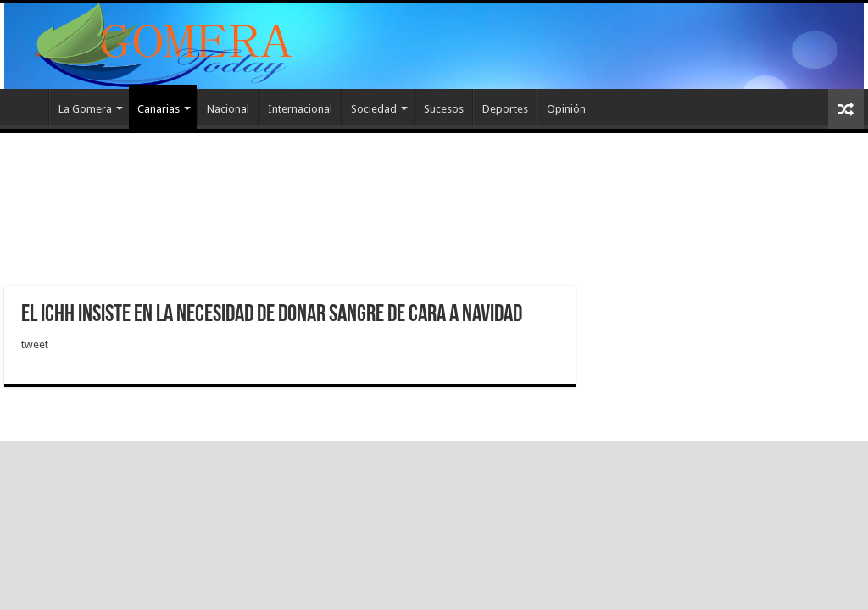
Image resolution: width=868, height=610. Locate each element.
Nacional (228, 109)
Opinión (566, 109)
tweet (35, 344)
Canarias (159, 109)
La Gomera (85, 109)
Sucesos (444, 109)
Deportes (505, 109)
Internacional (300, 109)
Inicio (26, 107)
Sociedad (374, 109)
